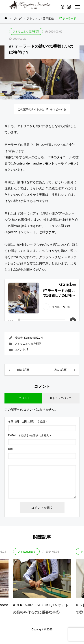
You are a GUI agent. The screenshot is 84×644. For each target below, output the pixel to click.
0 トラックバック (61, 398)
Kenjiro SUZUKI (34, 338)
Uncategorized (26, 552)
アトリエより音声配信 (26, 32)
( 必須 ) (27, 422)
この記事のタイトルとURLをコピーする (42, 109)
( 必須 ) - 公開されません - (29, 435)
